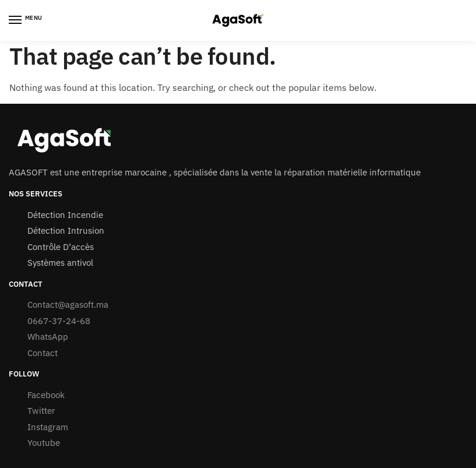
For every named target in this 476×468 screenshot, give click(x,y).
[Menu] (26, 20)
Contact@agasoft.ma (68, 305)
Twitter (41, 411)
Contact (44, 353)
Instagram (48, 427)
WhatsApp (48, 337)
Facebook (46, 395)
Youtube (44, 443)
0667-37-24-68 (59, 321)
